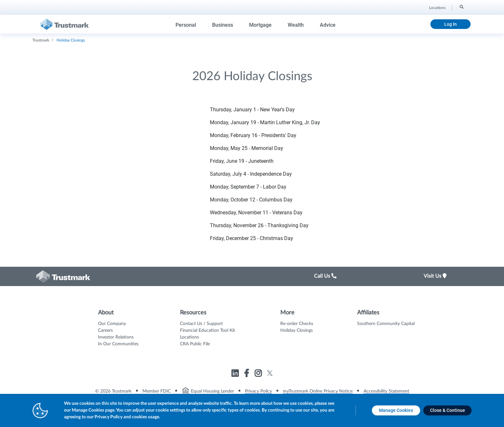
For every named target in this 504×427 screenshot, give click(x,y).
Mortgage (260, 25)
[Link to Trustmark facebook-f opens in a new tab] (247, 374)
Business (223, 25)
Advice (328, 25)
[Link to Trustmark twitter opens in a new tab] (270, 373)
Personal (186, 25)
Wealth (296, 25)
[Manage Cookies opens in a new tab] (396, 410)
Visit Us (435, 276)
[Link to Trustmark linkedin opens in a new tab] (236, 374)
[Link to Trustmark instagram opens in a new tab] (259, 374)
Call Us (325, 276)
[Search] (461, 7)
